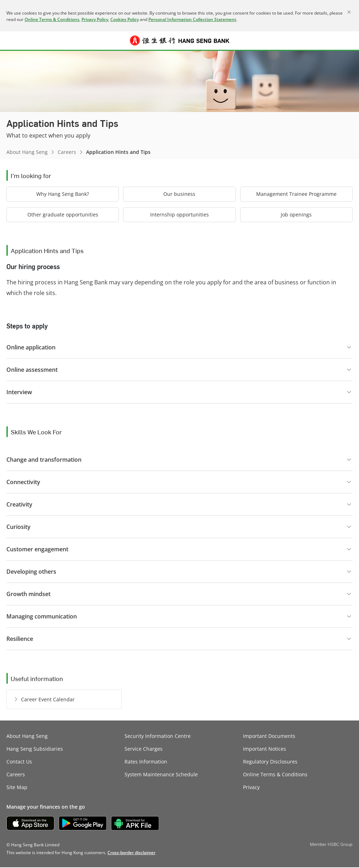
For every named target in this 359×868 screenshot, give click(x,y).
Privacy (251, 788)
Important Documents (269, 737)
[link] (131, 853)
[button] (11, 41)
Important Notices (265, 749)
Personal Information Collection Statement (192, 19)
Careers (67, 152)
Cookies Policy (125, 19)
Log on (348, 45)
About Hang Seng (27, 152)
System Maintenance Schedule (161, 775)
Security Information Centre (158, 737)
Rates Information (146, 762)
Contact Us (19, 762)
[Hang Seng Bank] (180, 41)
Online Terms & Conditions (52, 19)
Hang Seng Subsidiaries (35, 749)
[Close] (349, 12)
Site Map (17, 788)
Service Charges (144, 749)
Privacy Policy (95, 19)
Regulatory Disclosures (270, 762)
